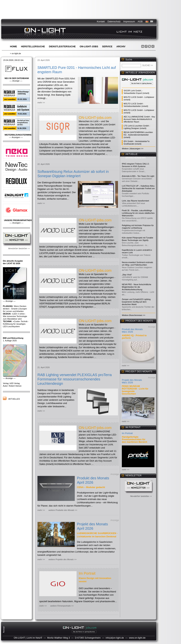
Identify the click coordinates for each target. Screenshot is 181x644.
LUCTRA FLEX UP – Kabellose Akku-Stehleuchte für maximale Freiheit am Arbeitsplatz (138, 188)
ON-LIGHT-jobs (89, 46)
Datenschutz (114, 21)
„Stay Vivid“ (127, 275)
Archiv (121, 46)
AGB (140, 21)
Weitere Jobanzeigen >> (133, 149)
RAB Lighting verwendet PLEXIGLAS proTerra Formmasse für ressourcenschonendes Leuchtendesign (75, 379)
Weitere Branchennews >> (133, 315)
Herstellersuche (33, 46)
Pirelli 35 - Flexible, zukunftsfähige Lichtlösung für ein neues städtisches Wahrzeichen (138, 213)
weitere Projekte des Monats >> (63, 559)
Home (13, 46)
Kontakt (101, 21)
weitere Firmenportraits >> (62, 606)
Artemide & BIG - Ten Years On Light (138, 176)
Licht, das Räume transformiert (135, 201)
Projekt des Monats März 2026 (132, 381)
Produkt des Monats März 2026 (132, 331)
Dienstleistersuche (62, 46)
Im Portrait (87, 573)
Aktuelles (14, 399)
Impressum (129, 21)
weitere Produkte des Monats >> (63, 510)
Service (107, 46)
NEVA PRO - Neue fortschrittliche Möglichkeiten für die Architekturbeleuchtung (136, 287)
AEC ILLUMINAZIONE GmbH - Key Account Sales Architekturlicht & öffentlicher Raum (139, 119)
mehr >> (41, 103)
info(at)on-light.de (115, 638)
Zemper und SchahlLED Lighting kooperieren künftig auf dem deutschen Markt (136, 302)
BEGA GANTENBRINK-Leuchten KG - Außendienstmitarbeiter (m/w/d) (138, 135)
